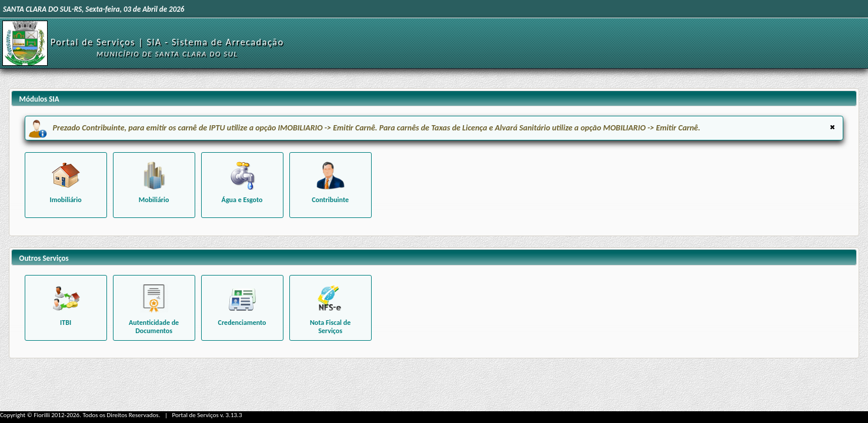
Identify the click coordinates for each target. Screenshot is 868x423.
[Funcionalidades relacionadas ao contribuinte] (330, 185)
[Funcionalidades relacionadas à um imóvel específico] (66, 185)
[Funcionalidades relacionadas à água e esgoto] (242, 185)
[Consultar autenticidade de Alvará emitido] (154, 308)
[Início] (25, 43)
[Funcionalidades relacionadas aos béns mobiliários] (154, 185)
